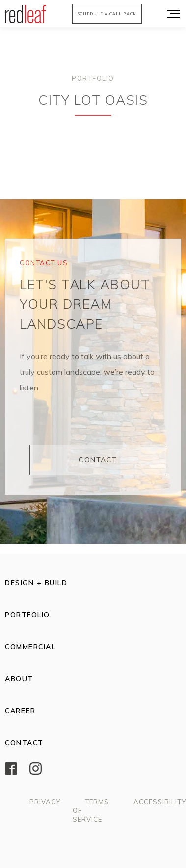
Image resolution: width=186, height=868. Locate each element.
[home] (24, 14)
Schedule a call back (107, 14)
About (19, 679)
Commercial (30, 647)
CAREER (20, 711)
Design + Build (36, 583)
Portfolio (93, 78)
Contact (98, 460)
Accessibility (160, 802)
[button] (172, 14)
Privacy (45, 802)
